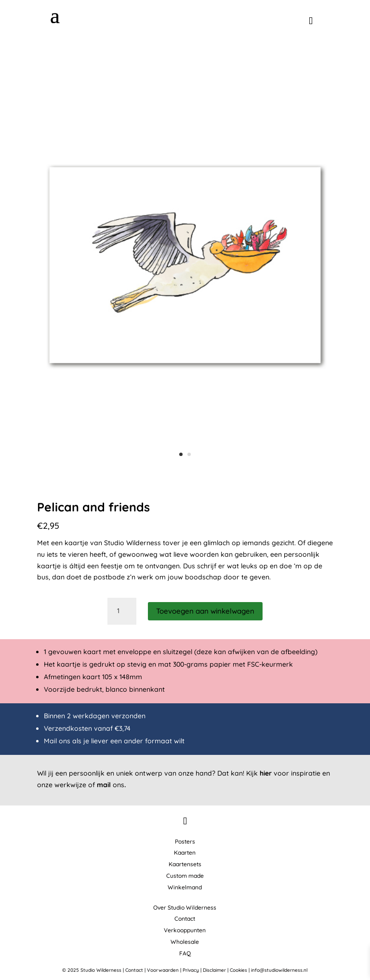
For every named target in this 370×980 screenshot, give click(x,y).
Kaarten (185, 852)
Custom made (185, 876)
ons (111, 785)
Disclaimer (214, 970)
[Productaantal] (122, 611)
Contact (185, 919)
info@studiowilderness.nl (279, 970)
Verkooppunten (185, 930)
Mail (50, 741)
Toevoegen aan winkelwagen (205, 611)
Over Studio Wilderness (185, 907)
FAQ (185, 953)
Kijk (259, 773)
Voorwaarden (163, 970)
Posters (185, 841)
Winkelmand (185, 887)
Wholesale (185, 942)
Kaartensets (185, 864)
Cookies (238, 970)
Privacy (191, 970)
